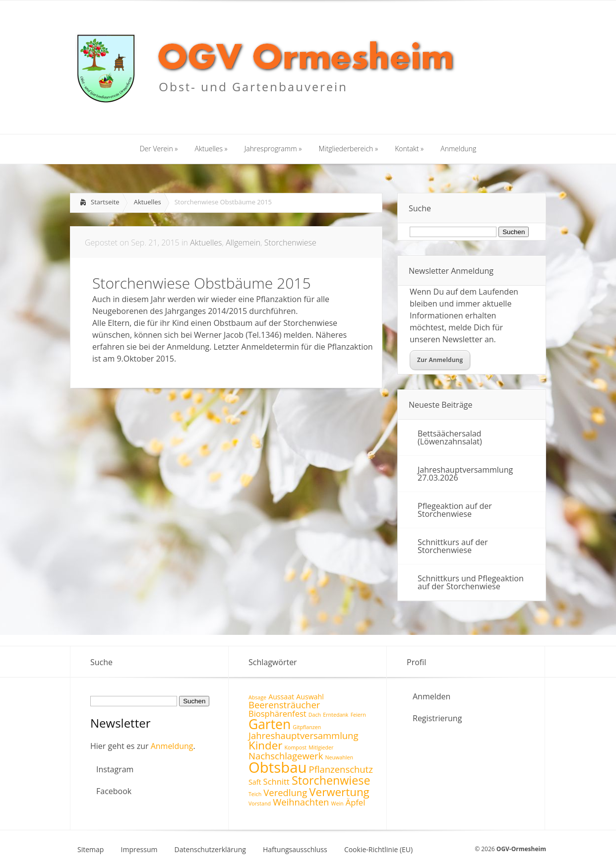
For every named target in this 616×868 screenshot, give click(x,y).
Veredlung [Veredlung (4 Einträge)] (285, 792)
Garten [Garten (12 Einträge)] (270, 724)
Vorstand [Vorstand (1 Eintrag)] (260, 804)
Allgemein (243, 243)
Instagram (115, 769)
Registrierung (437, 718)
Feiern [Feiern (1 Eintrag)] (358, 715)
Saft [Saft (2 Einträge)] (255, 782)
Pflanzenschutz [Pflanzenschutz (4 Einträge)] (341, 769)
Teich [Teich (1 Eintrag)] (255, 794)
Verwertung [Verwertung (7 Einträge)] (339, 792)
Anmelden (431, 696)
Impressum (139, 850)
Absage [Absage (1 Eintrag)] (257, 697)
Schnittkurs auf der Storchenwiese (453, 546)
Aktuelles (148, 202)
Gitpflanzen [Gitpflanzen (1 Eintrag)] (307, 727)
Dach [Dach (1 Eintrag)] (315, 715)
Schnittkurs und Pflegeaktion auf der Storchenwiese (471, 582)
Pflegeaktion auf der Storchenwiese (455, 510)
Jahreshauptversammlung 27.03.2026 (465, 474)
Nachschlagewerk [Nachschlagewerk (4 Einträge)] (286, 756)
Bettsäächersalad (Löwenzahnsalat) (450, 437)
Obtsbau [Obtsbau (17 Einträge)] (277, 767)
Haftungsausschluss (295, 850)
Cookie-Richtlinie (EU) (378, 850)
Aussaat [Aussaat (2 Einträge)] (281, 697)
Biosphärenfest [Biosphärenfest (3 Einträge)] (277, 713)
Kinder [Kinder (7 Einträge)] (265, 745)
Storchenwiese (290, 243)
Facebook (114, 791)
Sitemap (91, 850)
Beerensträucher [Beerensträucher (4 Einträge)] (284, 705)
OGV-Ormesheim (521, 849)
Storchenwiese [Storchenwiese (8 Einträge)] (331, 780)
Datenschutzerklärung (210, 850)
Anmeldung (172, 746)
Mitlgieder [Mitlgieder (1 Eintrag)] (321, 747)
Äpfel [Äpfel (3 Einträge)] (356, 802)
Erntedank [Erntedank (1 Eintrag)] (336, 715)
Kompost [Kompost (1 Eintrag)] (295, 747)
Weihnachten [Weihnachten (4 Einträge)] (301, 802)
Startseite (105, 202)
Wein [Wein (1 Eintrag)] (338, 804)
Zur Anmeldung (440, 360)
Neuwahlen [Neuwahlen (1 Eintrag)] (339, 757)
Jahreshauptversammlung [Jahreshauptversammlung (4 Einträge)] (303, 735)
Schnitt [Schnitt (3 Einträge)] (277, 781)
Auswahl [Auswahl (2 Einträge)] (310, 697)
